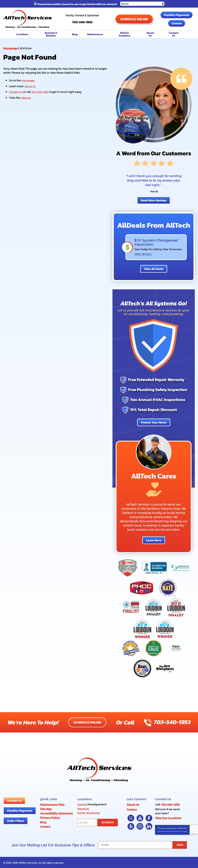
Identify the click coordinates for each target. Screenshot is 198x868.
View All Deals (154, 269)
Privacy (193, 833)
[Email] (142, 845)
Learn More (154, 540)
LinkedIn (149, 826)
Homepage (10, 48)
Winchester (94, 813)
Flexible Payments (176, 15)
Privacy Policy (169, 831)
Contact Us (16, 91)
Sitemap (26, 97)
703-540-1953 (82, 21)
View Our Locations (168, 818)
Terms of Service (180, 831)
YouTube (140, 818)
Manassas (84, 808)
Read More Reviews (154, 200)
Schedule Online (134, 19)
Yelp (131, 826)
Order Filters (16, 821)
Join (180, 844)
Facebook (149, 818)
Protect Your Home (154, 422)
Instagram (140, 826)
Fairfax (82, 813)
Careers (176, 23)
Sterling (82, 804)
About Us (30, 86)
